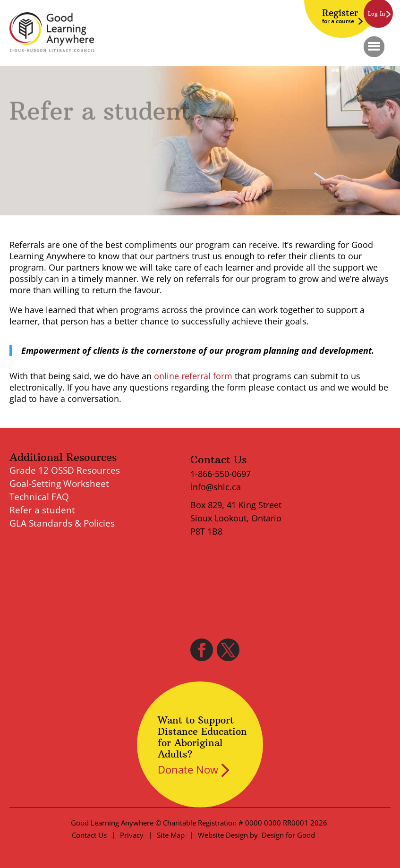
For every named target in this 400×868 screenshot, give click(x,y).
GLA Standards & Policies (62, 523)
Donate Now (188, 769)
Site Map (171, 835)
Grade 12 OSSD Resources (65, 470)
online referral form (193, 376)
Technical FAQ (39, 497)
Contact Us (89, 835)
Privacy (132, 835)
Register (340, 16)
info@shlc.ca (216, 487)
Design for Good (288, 835)
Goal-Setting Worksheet (59, 484)
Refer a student (42, 510)
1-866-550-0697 (221, 474)
